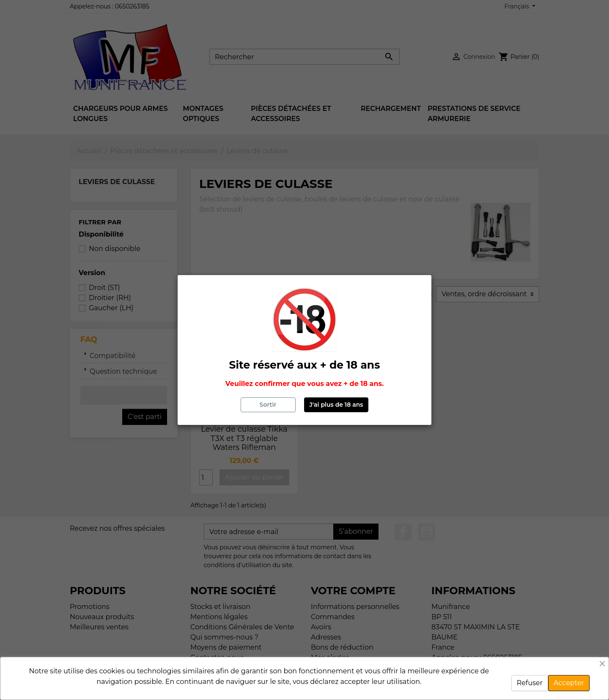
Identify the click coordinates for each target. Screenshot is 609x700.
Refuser (530, 683)
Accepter (569, 683)
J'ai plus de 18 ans (336, 405)
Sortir (268, 405)
